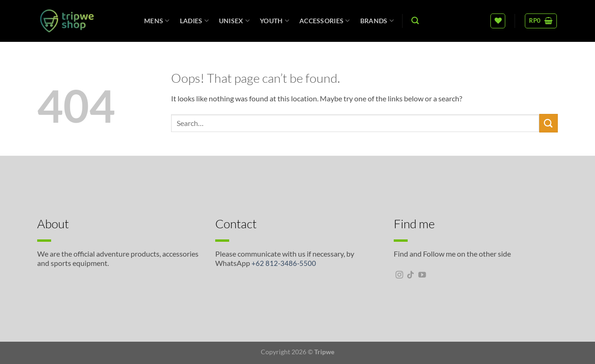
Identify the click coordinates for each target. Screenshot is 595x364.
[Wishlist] (498, 21)
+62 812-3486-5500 (284, 263)
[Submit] (549, 123)
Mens (157, 21)
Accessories (325, 21)
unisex (234, 21)
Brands (377, 21)
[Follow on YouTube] (422, 275)
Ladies (194, 21)
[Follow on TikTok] (410, 275)
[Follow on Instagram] (399, 275)
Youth (274, 21)
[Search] (415, 21)
